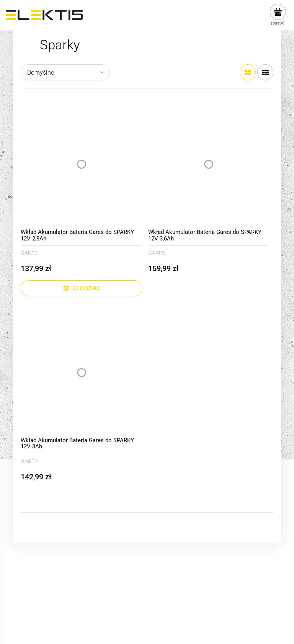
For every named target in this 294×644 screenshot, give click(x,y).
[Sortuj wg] (65, 72)
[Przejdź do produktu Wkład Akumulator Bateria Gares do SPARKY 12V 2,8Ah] (82, 165)
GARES (29, 253)
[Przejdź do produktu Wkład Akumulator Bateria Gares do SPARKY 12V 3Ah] (82, 373)
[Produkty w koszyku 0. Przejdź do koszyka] (278, 15)
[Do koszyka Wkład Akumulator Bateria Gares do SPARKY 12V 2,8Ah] (82, 288)
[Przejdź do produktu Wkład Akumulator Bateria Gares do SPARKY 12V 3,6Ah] (209, 165)
